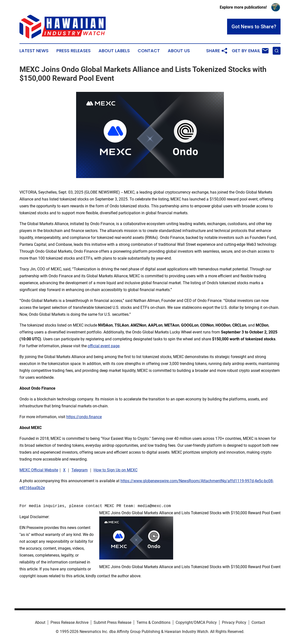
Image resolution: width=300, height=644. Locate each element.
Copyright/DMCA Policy (196, 622)
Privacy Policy (234, 622)
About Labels (114, 51)
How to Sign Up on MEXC (116, 470)
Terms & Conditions (153, 622)
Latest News (34, 51)
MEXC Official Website (39, 470)
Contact (149, 51)
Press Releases (74, 51)
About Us (179, 51)
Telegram (80, 470)
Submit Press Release (112, 622)
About (40, 622)
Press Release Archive (69, 622)
